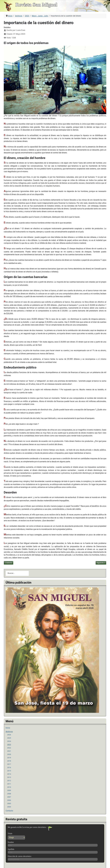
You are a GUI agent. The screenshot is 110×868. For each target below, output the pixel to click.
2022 (9, 748)
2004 (9, 807)
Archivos (9, 732)
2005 (9, 804)
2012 (9, 781)
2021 (9, 751)
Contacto (9, 811)
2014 (9, 774)
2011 (9, 784)
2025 (9, 738)
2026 (9, 735)
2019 (9, 758)
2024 (9, 741)
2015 (9, 771)
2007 (9, 797)
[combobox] (17, 573)
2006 (9, 800)
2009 (9, 790)
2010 (9, 787)
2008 (9, 794)
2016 (9, 767)
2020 (9, 754)
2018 (9, 761)
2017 (9, 764)
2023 (9, 745)
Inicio (8, 728)
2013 (9, 777)
